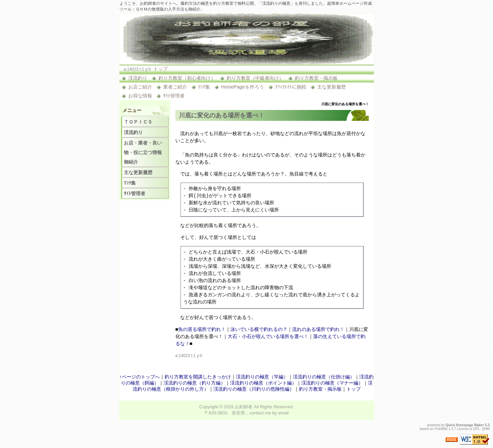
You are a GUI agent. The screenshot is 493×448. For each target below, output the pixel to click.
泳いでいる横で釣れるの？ (259, 329)
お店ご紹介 (140, 87)
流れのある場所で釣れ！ (318, 329)
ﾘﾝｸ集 (204, 87)
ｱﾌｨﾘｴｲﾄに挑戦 (291, 87)
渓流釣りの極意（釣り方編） (194, 383)
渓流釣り (138, 78)
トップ (160, 69)
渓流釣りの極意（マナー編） (332, 383)
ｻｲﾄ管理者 (174, 96)
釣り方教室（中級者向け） (255, 78)
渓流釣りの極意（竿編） (262, 377)
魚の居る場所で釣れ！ (202, 329)
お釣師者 (244, 407)
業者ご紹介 (175, 87)
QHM (486, 429)
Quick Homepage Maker (465, 425)
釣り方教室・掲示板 (316, 78)
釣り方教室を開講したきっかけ (198, 377)
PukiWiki (441, 429)
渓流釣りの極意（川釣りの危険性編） (254, 389)
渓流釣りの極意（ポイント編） (263, 383)
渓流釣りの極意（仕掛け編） (324, 377)
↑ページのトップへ (140, 377)
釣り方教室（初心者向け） (187, 78)
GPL (476, 429)
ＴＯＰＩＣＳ (138, 122)
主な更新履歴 (331, 87)
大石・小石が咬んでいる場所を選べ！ (268, 336)
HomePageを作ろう (243, 87)
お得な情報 (140, 96)
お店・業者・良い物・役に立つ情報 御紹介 (145, 152)
